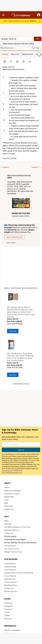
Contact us (9, 533)
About (7, 487)
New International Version (19, 175)
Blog (6, 503)
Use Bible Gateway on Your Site (17, 527)
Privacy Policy (7, 470)
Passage (5, 54)
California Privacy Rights (15, 539)
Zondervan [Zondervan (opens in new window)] (9, 588)
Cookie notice (10, 546)
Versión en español (12, 630)
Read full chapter (10, 158)
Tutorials (8, 524)
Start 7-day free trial (14, 237)
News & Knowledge (12, 491)
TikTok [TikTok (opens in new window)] (7, 612)
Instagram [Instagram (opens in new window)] (9, 606)
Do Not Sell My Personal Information (21, 543)
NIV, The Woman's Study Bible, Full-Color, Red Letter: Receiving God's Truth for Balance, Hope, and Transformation (20, 357)
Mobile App (9, 497)
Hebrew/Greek (28, 54)
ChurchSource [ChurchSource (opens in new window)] (10, 570)
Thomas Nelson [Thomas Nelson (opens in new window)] (11, 582)
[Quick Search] (17, 39)
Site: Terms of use (12, 549)
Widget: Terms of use (13, 552)
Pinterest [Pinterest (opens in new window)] (8, 609)
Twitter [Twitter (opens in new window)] (7, 615)
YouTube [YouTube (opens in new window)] (8, 619)
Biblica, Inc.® (13, 189)
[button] (39, 15)
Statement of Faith (12, 494)
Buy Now (13, 331)
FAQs (6, 521)
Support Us (9, 509)
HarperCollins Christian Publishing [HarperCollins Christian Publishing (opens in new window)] (19, 573)
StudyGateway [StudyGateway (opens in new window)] (10, 567)
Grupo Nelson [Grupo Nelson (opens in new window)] (10, 576)
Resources (15, 54)
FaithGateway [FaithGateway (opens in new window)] (10, 563)
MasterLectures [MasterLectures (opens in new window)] (11, 591)
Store (6, 500)
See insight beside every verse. (21, 21)
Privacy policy (10, 536)
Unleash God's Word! (21, 216)
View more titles (21, 384)
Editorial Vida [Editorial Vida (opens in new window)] (10, 579)
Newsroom (9, 506)
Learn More (11, 243)
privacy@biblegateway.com (12, 472)
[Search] (38, 39)
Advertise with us (11, 530)
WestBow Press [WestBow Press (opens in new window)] (11, 585)
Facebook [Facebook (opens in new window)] (8, 603)
